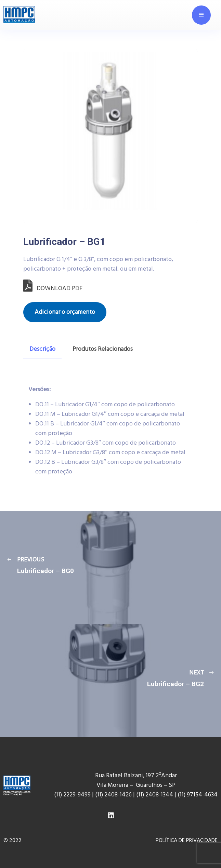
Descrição (42, 349)
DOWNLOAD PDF (53, 289)
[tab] (42, 349)
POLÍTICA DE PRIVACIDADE (187, 841)
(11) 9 (184, 795)
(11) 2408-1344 (155, 795)
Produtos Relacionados (103, 349)
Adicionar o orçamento (65, 312)
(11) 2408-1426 (113, 795)
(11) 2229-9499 (72, 795)
